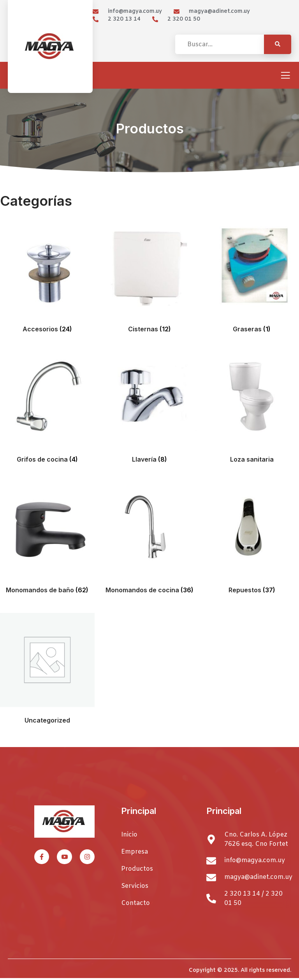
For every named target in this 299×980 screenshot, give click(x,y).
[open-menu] (285, 76)
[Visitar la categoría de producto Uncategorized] (47, 670)
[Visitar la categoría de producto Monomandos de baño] (47, 540)
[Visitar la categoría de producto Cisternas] (150, 279)
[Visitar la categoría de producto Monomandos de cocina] (150, 540)
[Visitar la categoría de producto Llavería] (150, 409)
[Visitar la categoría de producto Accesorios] (47, 279)
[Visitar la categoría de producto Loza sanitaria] (252, 409)
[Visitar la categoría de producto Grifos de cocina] (47, 409)
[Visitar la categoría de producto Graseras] (252, 279)
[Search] (278, 44)
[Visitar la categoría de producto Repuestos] (252, 540)
